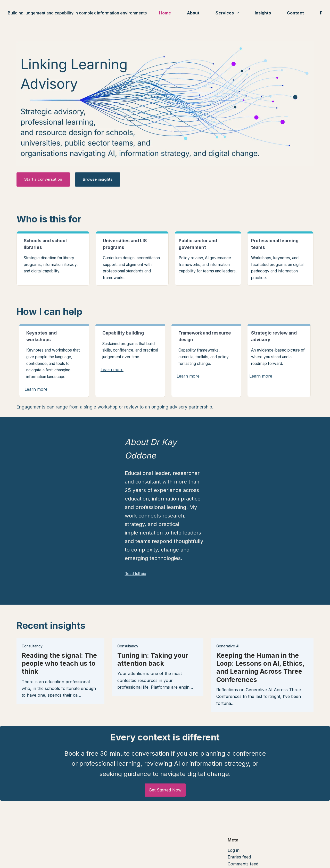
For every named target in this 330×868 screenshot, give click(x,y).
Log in (234, 838)
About (193, 13)
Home (165, 13)
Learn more (36, 389)
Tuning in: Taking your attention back (153, 640)
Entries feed (239, 845)
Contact (295, 13)
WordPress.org (242, 858)
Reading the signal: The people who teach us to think (59, 644)
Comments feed (243, 851)
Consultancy (32, 627)
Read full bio (128, 554)
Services (228, 13)
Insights (263, 13)
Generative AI (228, 627)
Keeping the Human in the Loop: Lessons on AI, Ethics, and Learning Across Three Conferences (260, 648)
